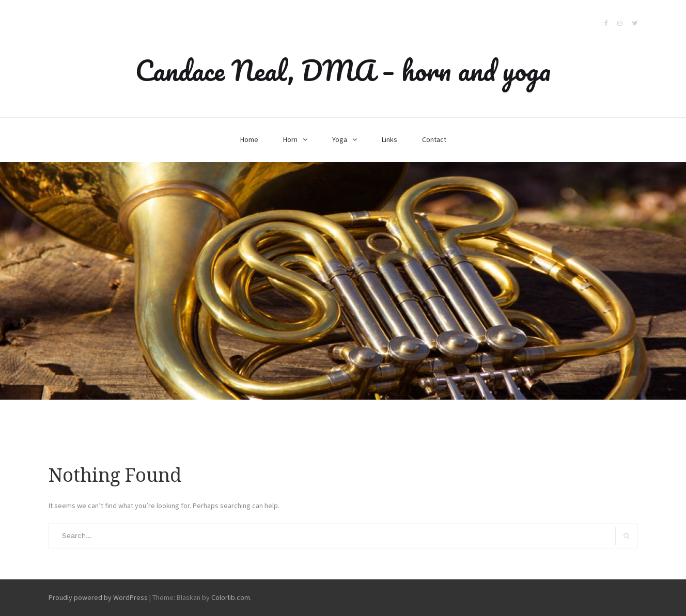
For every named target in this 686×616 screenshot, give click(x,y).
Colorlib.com (231, 597)
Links (389, 139)
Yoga (340, 139)
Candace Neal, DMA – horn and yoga (343, 70)
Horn (290, 139)
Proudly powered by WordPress (98, 597)
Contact (434, 139)
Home (249, 139)
